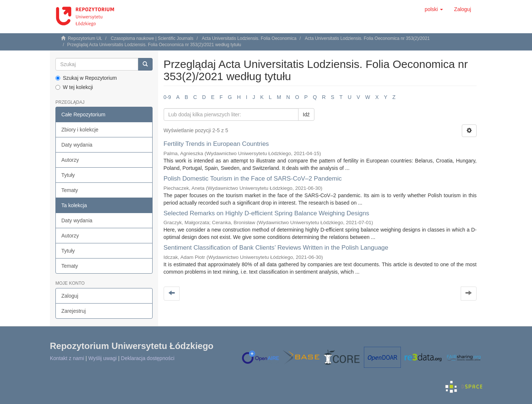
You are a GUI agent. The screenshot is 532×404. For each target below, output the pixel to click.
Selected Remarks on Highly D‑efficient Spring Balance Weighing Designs (267, 213)
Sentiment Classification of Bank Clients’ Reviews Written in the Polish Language (276, 248)
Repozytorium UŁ (85, 38)
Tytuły (68, 175)
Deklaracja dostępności (148, 358)
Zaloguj (70, 296)
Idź (306, 114)
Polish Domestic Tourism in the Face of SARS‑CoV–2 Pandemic (253, 179)
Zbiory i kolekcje (80, 130)
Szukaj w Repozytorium (86, 78)
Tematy (70, 190)
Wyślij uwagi (103, 358)
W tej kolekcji (74, 87)
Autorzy (70, 160)
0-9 (167, 97)
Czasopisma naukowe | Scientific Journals (152, 38)
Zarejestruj (74, 311)
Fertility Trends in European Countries (216, 144)
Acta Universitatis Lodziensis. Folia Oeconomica (249, 38)
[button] (434, 9)
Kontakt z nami (67, 358)
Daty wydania (77, 145)
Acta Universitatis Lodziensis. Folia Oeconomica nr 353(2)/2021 (367, 38)
